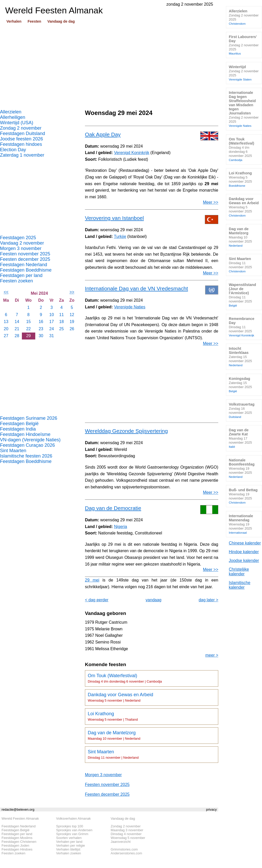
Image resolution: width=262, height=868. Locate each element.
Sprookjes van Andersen (74, 830)
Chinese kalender (245, 543)
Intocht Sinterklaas (240, 357)
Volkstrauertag (242, 410)
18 (62, 322)
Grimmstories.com (124, 849)
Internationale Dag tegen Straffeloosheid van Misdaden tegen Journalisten (244, 109)
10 (51, 315)
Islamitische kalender (240, 585)
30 (41, 336)
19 (72, 322)
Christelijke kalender (239, 572)
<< (6, 292)
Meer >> (211, 202)
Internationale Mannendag (241, 524)
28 (17, 336)
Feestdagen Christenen (19, 842)
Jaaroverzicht (121, 842)
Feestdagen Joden (15, 845)
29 (29, 336)
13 (6, 322)
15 (29, 322)
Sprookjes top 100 (70, 826)
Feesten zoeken (16, 281)
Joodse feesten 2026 (21, 139)
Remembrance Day (242, 327)
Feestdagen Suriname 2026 (29, 418)
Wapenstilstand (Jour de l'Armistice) (242, 295)
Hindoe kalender (244, 552)
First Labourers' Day (244, 45)
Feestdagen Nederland (24, 265)
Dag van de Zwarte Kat (240, 438)
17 (51, 322)
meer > (212, 655)
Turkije (120, 236)
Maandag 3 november (127, 830)
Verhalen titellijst (68, 849)
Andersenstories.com (126, 853)
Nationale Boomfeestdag (242, 468)
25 (62, 329)
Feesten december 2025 (25, 259)
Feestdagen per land (21, 275)
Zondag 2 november (21, 128)
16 (41, 322)
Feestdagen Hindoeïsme (25, 434)
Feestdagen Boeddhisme (26, 270)
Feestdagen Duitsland (23, 133)
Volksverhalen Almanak (73, 818)
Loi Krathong (113, 716)
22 (29, 329)
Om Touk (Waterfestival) (125, 678)
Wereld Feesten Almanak (20, 818)
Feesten (34, 21)
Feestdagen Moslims (17, 838)
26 (72, 329)
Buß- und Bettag (243, 496)
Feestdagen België (19, 424)
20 (6, 329)
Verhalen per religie (71, 845)
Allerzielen (11, 112)
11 (62, 315)
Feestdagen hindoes (21, 144)
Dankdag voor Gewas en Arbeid (120, 697)
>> (72, 292)
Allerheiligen (13, 117)
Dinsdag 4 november (126, 834)
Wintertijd (244, 73)
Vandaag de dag (61, 21)
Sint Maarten (13, 451)
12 (72, 315)
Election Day (13, 150)
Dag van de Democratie (113, 508)
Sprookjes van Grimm (72, 834)
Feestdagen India (18, 429)
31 (51, 336)
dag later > (208, 600)
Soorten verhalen (69, 838)
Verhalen (14, 21)
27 (6, 336)
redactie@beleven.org (18, 809)
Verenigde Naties (130, 307)
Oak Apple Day (103, 134)
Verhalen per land (69, 842)
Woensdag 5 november (128, 838)
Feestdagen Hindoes (17, 849)
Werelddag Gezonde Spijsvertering (126, 431)
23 (41, 329)
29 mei (92, 580)
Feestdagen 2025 (18, 238)
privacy (211, 809)
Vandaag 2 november (22, 243)
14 (17, 322)
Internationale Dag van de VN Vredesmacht (136, 288)
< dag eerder (97, 600)
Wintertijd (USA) (17, 123)
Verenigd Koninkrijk (132, 153)
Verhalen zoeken (69, 853)
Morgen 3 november (21, 248)
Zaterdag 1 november (22, 155)
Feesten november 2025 (25, 254)
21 (17, 329)
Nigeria (121, 527)
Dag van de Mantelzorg (114, 735)
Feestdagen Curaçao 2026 (27, 445)
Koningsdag (240, 385)
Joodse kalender (244, 561)
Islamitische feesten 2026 (26, 456)
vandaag (154, 600)
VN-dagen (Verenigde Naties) (30, 440)
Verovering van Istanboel (114, 218)
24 (51, 329)
